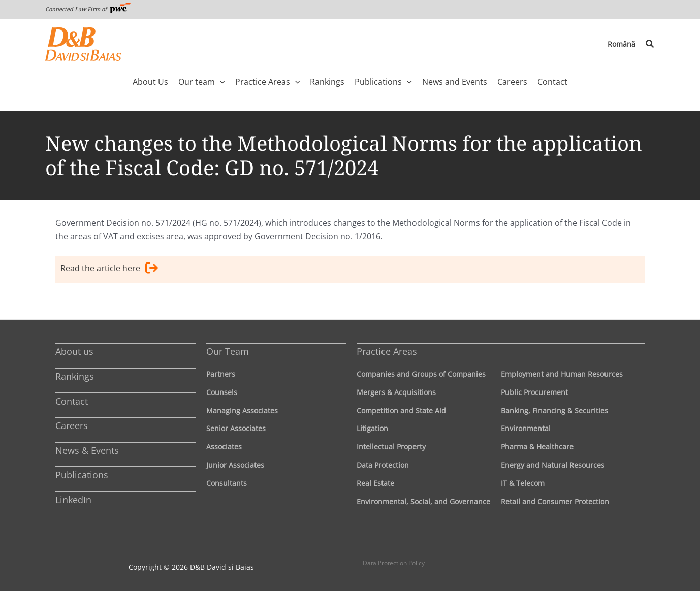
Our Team (228, 351)
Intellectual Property (391, 447)
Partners (221, 374)
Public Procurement (534, 392)
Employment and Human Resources (562, 374)
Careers (72, 425)
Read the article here (109, 270)
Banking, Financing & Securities (554, 411)
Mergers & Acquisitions (396, 392)
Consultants (227, 483)
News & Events (87, 450)
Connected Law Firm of (88, 9)
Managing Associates (242, 411)
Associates (224, 447)
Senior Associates (236, 428)
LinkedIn (73, 500)
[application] (220, 82)
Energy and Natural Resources (553, 465)
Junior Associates (235, 465)
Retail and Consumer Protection (555, 501)
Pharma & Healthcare (537, 447)
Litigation (372, 428)
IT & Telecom (523, 483)
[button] (650, 44)
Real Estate (375, 483)
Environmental (526, 428)
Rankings (75, 376)
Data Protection (383, 465)
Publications (82, 475)
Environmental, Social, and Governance (423, 501)
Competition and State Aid (401, 411)
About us (74, 351)
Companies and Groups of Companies (421, 374)
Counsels (222, 392)
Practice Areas (387, 351)
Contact (72, 401)
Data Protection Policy (394, 563)
